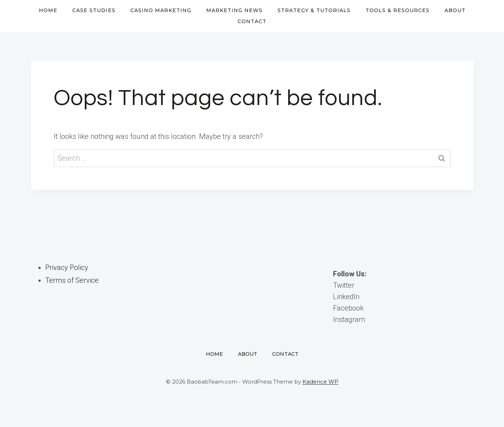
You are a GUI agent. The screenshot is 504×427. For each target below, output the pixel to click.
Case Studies (94, 10)
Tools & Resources (398, 10)
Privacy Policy (67, 267)
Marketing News (234, 10)
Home (48, 10)
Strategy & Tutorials (314, 10)
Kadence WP (320, 382)
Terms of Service (72, 280)
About (455, 10)
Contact (252, 21)
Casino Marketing (161, 10)
